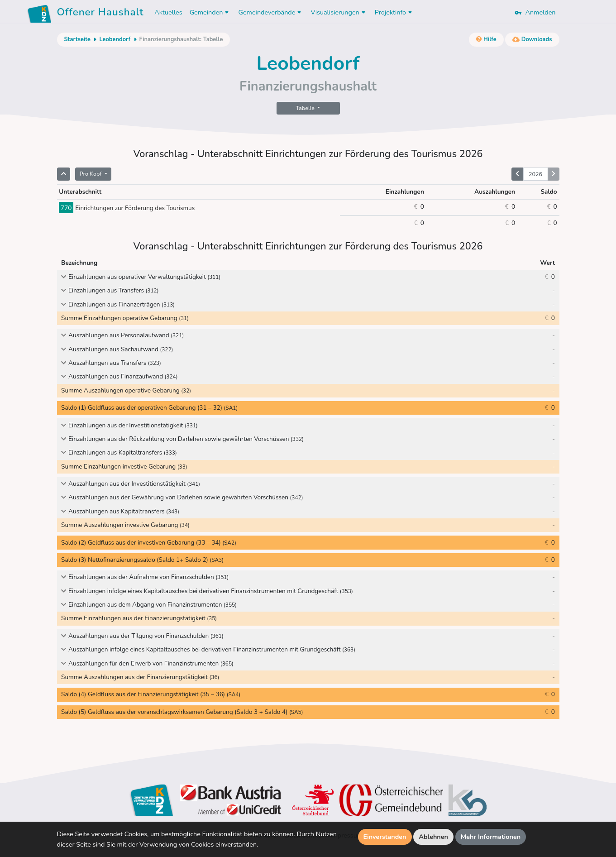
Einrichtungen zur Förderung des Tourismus (127, 208)
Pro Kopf (91, 174)
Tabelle (306, 108)
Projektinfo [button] (394, 12)
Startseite (77, 39)
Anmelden (535, 12)
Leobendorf (115, 39)
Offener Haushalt (100, 14)
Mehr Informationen (491, 837)
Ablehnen (433, 837)
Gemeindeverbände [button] (271, 12)
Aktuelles (168, 12)
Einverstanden (385, 837)
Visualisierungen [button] (339, 12)
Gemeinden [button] (210, 12)
